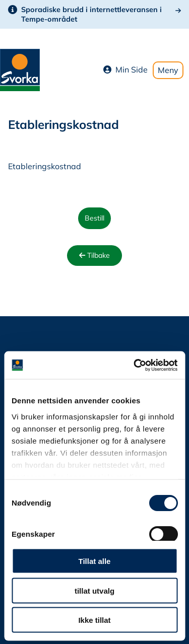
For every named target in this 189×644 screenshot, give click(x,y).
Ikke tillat (94, 620)
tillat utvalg (94, 590)
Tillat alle (95, 561)
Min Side (125, 69)
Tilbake (94, 255)
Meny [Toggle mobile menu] (168, 70)
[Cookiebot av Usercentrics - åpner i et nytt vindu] (135, 365)
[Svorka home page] (20, 69)
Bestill (94, 218)
